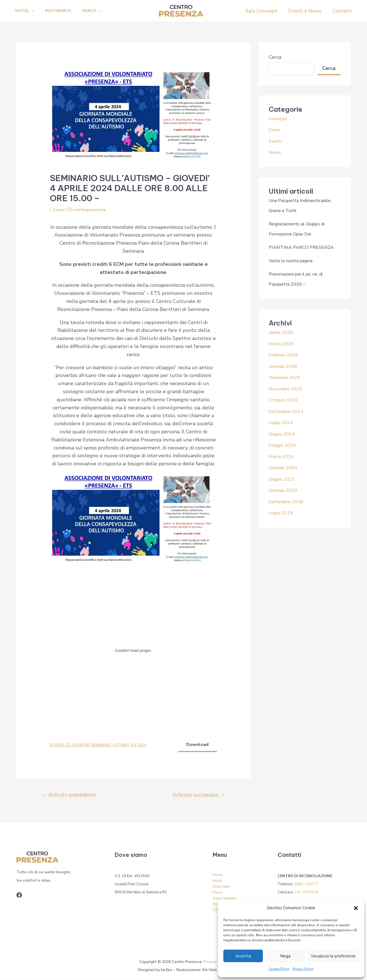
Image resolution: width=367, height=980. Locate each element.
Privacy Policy (303, 969)
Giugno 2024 (284, 434)
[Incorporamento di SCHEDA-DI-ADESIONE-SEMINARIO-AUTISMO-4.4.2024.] (133, 650)
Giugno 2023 (284, 479)
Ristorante (62, 11)
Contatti (343, 11)
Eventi (276, 141)
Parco (97, 11)
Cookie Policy (279, 969)
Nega (285, 956)
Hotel (26, 11)
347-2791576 (306, 893)
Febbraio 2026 (286, 355)
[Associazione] (19, 896)
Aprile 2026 (283, 332)
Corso (59, 210)
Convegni (279, 118)
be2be (167, 970)
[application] (33, 11)
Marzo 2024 (282, 456)
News (275, 152)
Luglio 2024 (283, 422)
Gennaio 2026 (285, 366)
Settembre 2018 (288, 502)
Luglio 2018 (283, 513)
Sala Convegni (264, 11)
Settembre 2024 (288, 411)
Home (218, 876)
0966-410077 (306, 885)
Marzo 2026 (282, 344)
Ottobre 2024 (285, 400)
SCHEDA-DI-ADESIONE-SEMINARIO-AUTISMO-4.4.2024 (101, 745)
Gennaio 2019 (285, 490)
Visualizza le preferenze (333, 956)
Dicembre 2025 (287, 377)
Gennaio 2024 (285, 468)
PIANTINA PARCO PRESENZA (304, 247)
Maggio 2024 (284, 445)
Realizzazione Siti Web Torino (203, 970)
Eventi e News (307, 11)
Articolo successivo (199, 796)
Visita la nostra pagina (294, 261)
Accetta (243, 956)
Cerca (275, 57)
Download (196, 745)
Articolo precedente (69, 796)
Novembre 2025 (288, 389)
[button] (356, 908)
